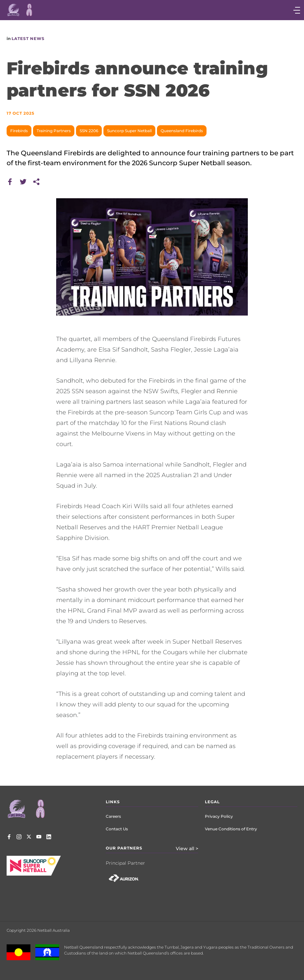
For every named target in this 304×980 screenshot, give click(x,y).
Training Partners (54, 131)
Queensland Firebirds (182, 131)
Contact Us (117, 829)
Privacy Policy (219, 816)
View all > (187, 848)
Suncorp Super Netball (129, 131)
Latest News (28, 38)
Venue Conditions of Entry (231, 829)
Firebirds (19, 131)
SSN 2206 (89, 131)
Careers (113, 816)
